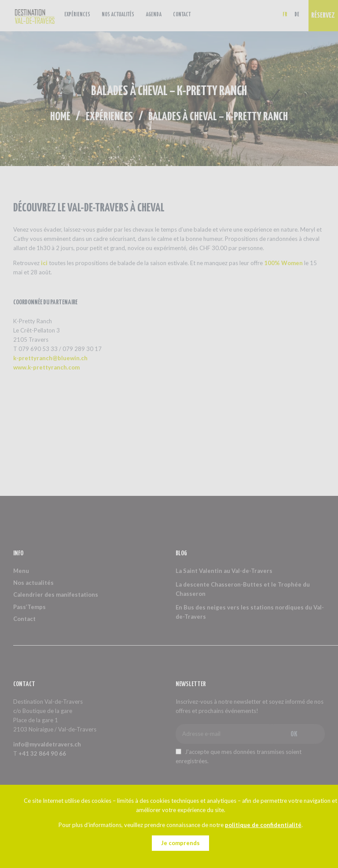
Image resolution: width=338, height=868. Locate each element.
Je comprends (180, 843)
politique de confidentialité (263, 825)
